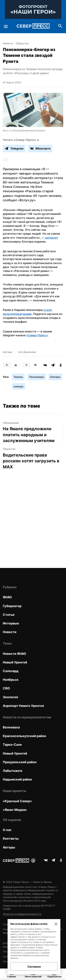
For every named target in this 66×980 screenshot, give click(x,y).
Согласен (34, 967)
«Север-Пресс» (37, 335)
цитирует (52, 238)
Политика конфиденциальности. (22, 914)
